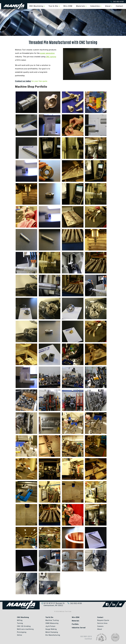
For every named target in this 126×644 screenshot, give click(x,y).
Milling (20, 620)
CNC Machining (36, 6)
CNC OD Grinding (24, 626)
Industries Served (79, 628)
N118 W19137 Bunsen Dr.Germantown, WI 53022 (54, 604)
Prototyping (22, 632)
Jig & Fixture (50, 626)
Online (20, 635)
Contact (119, 6)
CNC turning (51, 57)
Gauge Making (51, 629)
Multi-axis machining (25, 629)
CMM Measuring (52, 623)
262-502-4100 (117, 2)
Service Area (102, 623)
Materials (81, 6)
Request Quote (103, 620)
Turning (20, 623)
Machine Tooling (52, 620)
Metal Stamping (52, 632)
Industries (95, 6)
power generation (47, 53)
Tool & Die (53, 6)
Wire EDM (68, 6)
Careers (100, 626)
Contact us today (23, 81)
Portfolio (75, 624)
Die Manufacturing (53, 635)
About (108, 6)
